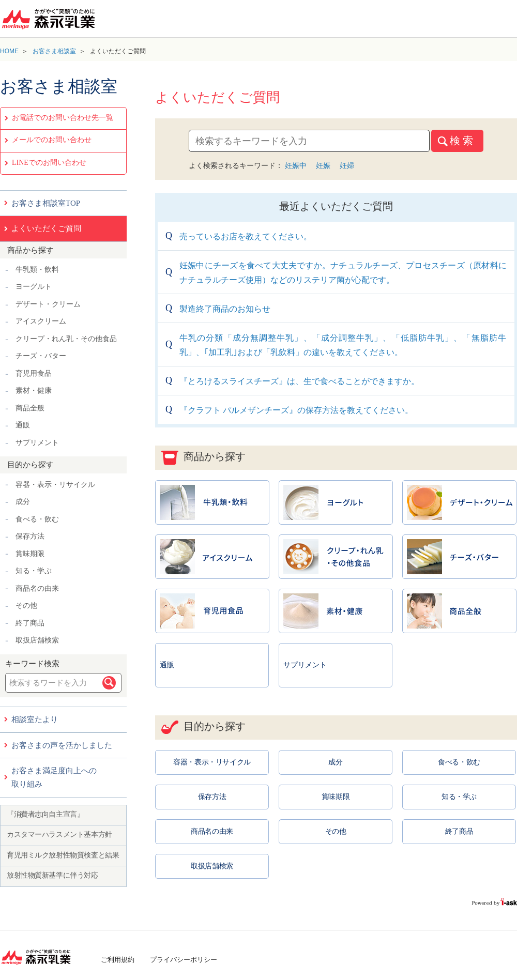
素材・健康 (34, 391)
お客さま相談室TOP (46, 203)
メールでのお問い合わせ (52, 140)
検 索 (461, 141)
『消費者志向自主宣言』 (45, 814)
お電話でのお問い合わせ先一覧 (63, 118)
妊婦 (347, 165)
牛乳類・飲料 (37, 270)
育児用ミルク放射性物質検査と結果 (63, 855)
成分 (23, 502)
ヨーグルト (34, 287)
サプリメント (37, 443)
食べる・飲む (37, 519)
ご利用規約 (118, 960)
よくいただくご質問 (46, 228)
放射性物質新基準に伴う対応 (52, 875)
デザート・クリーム (48, 304)
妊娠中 (296, 165)
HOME (9, 51)
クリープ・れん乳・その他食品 (66, 339)
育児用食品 (34, 373)
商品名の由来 (37, 588)
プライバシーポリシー (184, 960)
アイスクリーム (41, 321)
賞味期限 (30, 554)
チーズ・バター (41, 356)
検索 (109, 683)
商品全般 (30, 408)
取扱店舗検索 (37, 640)
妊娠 (323, 165)
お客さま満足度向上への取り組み (54, 777)
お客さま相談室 (54, 51)
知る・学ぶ (34, 571)
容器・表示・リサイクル (55, 485)
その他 (26, 606)
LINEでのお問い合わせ (49, 163)
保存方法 (30, 536)
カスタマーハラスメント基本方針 (59, 834)
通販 (23, 425)
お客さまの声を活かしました (62, 745)
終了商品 (30, 623)
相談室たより (35, 719)
